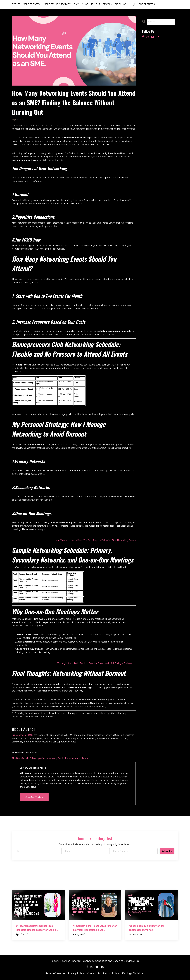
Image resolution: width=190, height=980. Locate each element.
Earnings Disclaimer (133, 973)
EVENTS (16, 4)
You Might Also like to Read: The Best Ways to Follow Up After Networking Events (96, 540)
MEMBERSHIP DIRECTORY (57, 4)
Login (133, 4)
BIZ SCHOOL (121, 4)
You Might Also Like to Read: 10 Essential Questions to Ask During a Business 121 (96, 663)
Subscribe (167, 851)
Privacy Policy (76, 973)
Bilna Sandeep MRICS (22, 735)
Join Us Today (34, 797)
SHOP (85, 4)
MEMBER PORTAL (32, 4)
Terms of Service (55, 973)
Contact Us (94, 973)
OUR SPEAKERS (147, 4)
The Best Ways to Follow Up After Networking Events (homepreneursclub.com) (51, 758)
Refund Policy (111, 973)
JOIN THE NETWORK (101, 4)
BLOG (77, 4)
